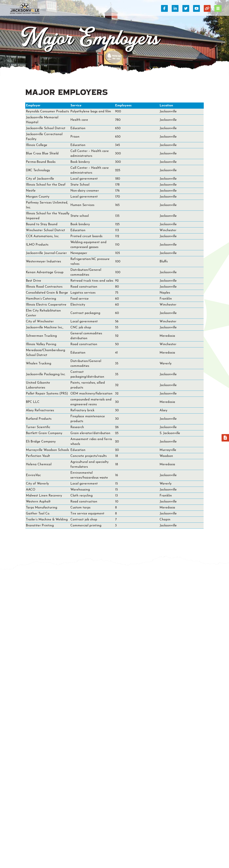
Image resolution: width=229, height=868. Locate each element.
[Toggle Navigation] (218, 8)
